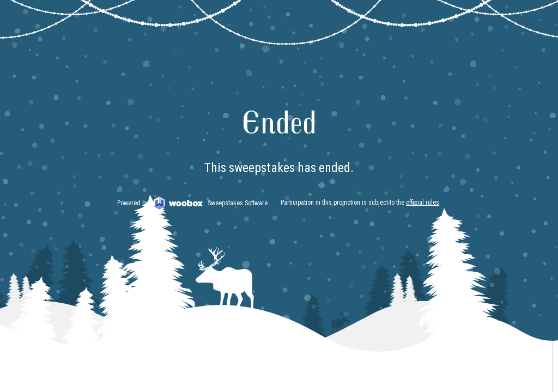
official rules (423, 203)
